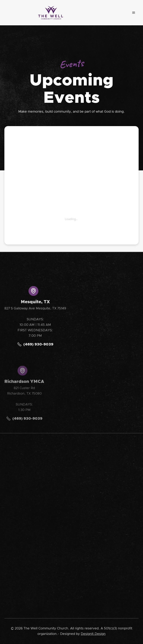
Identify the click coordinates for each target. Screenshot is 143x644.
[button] (134, 13)
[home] (51, 13)
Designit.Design (93, 634)
